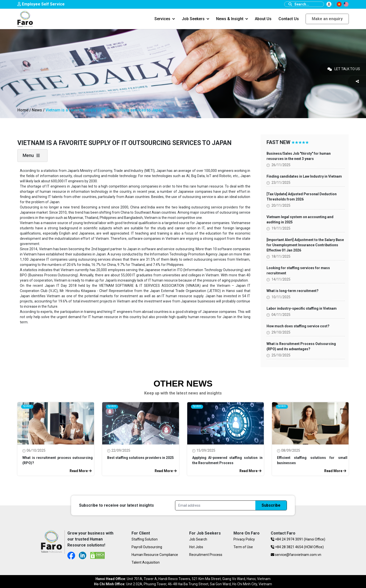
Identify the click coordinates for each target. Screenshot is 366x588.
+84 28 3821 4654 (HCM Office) (297, 547)
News (37, 110)
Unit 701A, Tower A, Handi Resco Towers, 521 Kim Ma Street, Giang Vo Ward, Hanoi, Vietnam (183, 579)
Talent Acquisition (146, 562)
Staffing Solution (145, 539)
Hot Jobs (196, 547)
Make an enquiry (327, 19)
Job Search (198, 539)
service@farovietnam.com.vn (296, 555)
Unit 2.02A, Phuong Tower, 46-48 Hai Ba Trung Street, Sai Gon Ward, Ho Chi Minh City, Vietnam (183, 584)
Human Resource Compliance (155, 555)
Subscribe (271, 505)
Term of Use (243, 547)
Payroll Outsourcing (147, 547)
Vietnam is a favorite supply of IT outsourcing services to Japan (104, 110)
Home (23, 110)
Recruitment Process (206, 555)
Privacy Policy (244, 539)
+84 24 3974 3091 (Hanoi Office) (298, 539)
